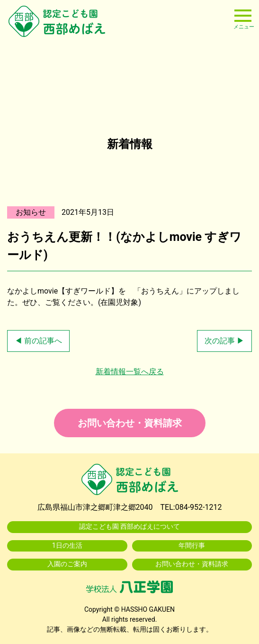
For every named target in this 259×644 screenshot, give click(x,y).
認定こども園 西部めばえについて (130, 527)
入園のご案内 (67, 564)
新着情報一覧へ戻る (130, 372)
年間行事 (192, 546)
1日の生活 (67, 546)
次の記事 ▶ (224, 341)
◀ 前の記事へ (38, 341)
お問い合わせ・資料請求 (130, 423)
